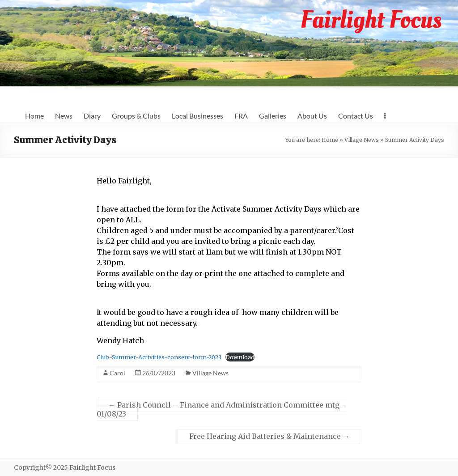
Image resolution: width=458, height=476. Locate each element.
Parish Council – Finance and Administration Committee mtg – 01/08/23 (222, 409)
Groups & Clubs (136, 116)
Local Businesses (197, 116)
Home (34, 116)
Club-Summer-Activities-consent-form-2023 (159, 357)
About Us (312, 116)
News (64, 116)
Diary (92, 116)
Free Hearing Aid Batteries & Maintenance (269, 436)
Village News (362, 140)
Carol (117, 373)
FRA (241, 116)
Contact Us (356, 116)
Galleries (273, 116)
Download (240, 357)
